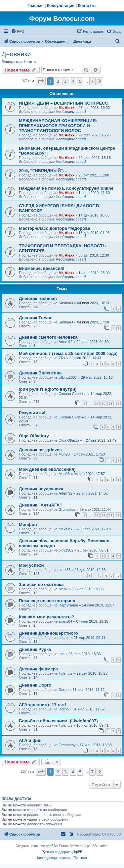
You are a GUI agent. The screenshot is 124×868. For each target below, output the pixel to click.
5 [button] (80, 81)
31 (110, 403)
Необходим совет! (71, 112)
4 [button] (73, 81)
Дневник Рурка (35, 649)
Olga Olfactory (34, 436)
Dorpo (63, 690)
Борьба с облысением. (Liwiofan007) (58, 721)
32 (118, 403)
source (64, 638)
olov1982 (66, 550)
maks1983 (67, 529)
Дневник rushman (38, 298)
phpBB (51, 846)
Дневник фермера (38, 669)
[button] (41, 81)
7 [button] (92, 81)
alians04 (65, 621)
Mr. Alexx (66, 108)
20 (97, 515)
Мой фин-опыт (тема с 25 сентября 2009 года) (68, 353)
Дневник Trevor (35, 318)
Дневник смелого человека (48, 337)
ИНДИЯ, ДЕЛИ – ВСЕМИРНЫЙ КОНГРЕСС (63, 103)
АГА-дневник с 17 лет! (43, 705)
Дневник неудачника (41, 489)
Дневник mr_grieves (40, 450)
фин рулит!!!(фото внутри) (48, 389)
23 (118, 515)
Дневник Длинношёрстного (48, 633)
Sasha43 (66, 303)
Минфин (28, 525)
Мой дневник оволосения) (47, 469)
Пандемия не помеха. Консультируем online (66, 188)
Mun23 (64, 454)
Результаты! (32, 413)
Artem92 (65, 342)
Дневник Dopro (35, 685)
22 (110, 515)
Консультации (61, 6)
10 (118, 576)
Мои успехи (31, 565)
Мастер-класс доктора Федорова (55, 228)
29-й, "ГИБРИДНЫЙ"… (43, 171)
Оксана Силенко (72, 394)
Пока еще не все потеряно (47, 601)
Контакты (87, 6)
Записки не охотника (41, 584)
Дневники (16, 54)
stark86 (64, 570)
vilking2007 (68, 377)
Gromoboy (67, 509)
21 (103, 515)
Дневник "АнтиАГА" (40, 505)
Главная (36, 6)
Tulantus (65, 673)
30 (103, 403)
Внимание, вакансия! (42, 268)
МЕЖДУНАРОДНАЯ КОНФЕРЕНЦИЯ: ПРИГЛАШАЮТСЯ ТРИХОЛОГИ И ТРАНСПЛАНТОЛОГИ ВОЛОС (58, 126)
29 (97, 403)
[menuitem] (18, 31)
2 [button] (58, 81)
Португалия (68, 605)
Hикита (30, 62)
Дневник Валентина (40, 373)
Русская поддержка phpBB (62, 852)
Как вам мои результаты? (47, 617)
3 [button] (65, 81)
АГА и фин (30, 740)
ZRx (62, 358)
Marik (63, 589)
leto (62, 654)
